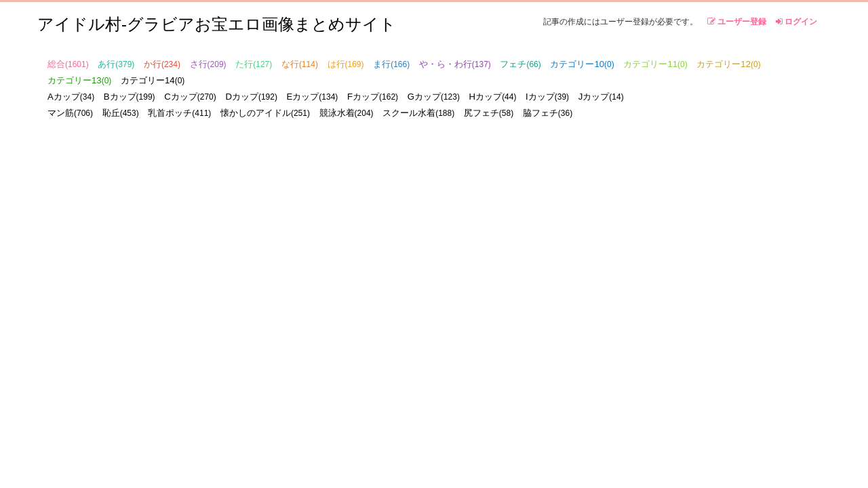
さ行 (208, 64)
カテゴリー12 (728, 64)
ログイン (796, 22)
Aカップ (71, 97)
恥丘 (121, 113)
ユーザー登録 (737, 22)
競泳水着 (347, 113)
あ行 (116, 64)
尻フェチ (489, 113)
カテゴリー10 (582, 64)
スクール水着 (418, 113)
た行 (254, 64)
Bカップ (130, 97)
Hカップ (493, 97)
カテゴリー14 (153, 80)
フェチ (520, 64)
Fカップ (373, 97)
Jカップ (601, 97)
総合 (68, 64)
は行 (346, 64)
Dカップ (251, 97)
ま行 (391, 64)
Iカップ (547, 97)
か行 (162, 64)
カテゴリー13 (79, 80)
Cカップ (190, 97)
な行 (300, 64)
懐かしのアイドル (265, 113)
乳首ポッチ (179, 113)
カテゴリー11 (655, 64)
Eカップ (313, 97)
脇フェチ (548, 113)
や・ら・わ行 (455, 64)
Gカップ (434, 97)
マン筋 (70, 113)
